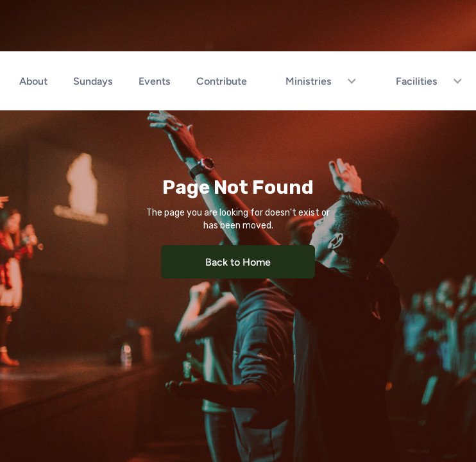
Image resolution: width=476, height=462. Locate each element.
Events (155, 81)
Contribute (222, 81)
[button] (315, 81)
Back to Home (238, 261)
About (33, 81)
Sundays (93, 81)
